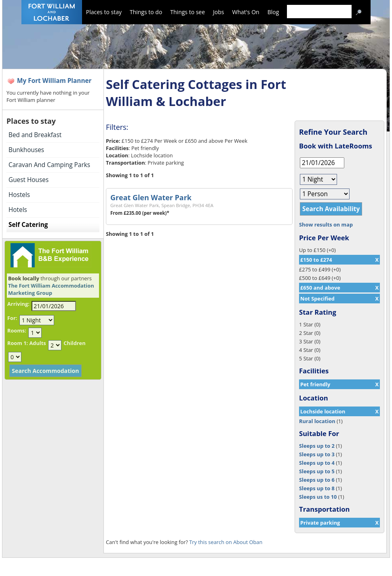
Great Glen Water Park (151, 197)
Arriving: (18, 304)
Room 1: (18, 343)
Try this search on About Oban (226, 542)
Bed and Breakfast (35, 135)
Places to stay (104, 12)
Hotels (18, 210)
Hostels (19, 195)
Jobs (218, 12)
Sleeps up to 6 (317, 480)
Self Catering (28, 225)
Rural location (317, 421)
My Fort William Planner (54, 81)
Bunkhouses (26, 150)
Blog (273, 12)
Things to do (146, 12)
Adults (37, 343)
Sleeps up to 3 (317, 454)
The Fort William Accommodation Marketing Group (51, 289)
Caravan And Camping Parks (49, 165)
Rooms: (17, 330)
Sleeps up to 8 (317, 488)
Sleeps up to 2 (317, 446)
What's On (246, 12)
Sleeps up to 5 (317, 471)
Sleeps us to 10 (318, 497)
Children (74, 343)
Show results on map (326, 224)
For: (12, 318)
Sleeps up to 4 (317, 463)
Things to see (188, 12)
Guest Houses (28, 180)
